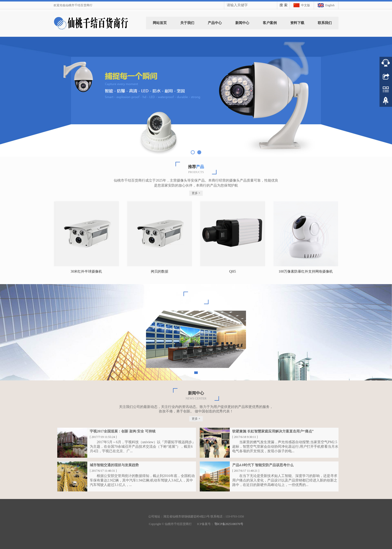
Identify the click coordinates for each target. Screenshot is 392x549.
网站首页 (160, 23)
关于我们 (187, 23)
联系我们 (325, 23)
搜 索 (283, 5)
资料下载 (297, 23)
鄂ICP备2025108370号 (229, 524)
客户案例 (270, 23)
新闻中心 (242, 23)
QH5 (233, 271)
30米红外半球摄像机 (86, 271)
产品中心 (215, 23)
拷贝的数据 (159, 271)
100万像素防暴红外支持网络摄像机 (306, 271)
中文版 (305, 5)
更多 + (196, 193)
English (330, 5)
